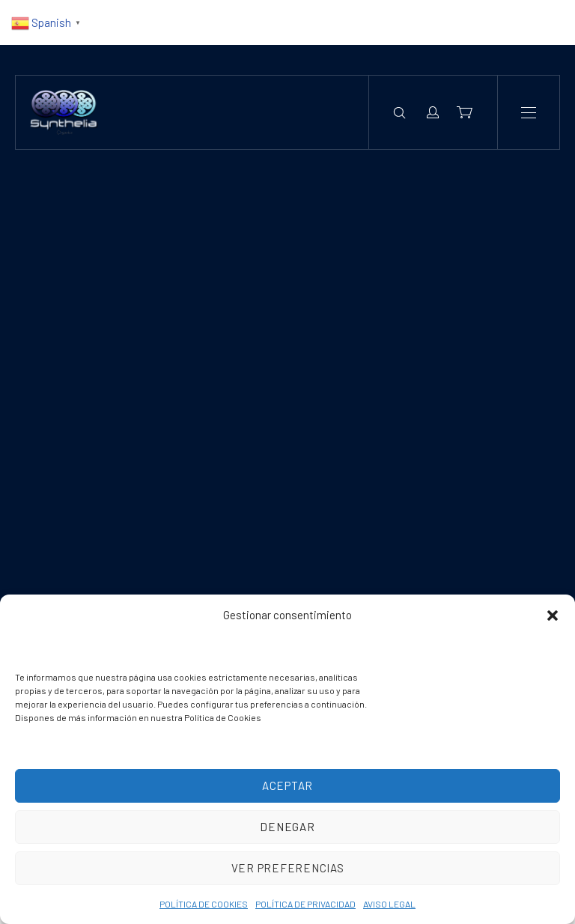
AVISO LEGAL (389, 904)
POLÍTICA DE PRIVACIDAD (305, 904)
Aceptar (287, 785)
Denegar (287, 827)
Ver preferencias (288, 868)
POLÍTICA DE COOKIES (204, 904)
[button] (553, 616)
